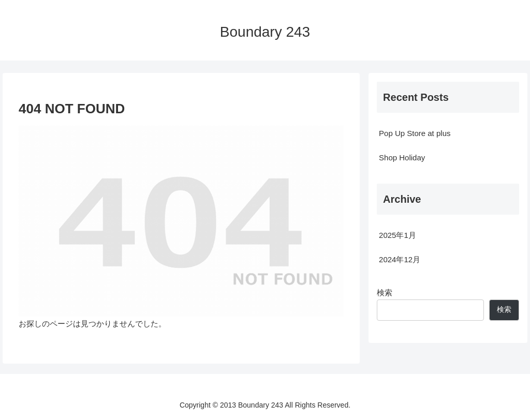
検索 (385, 292)
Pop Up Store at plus (415, 133)
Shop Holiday (402, 157)
